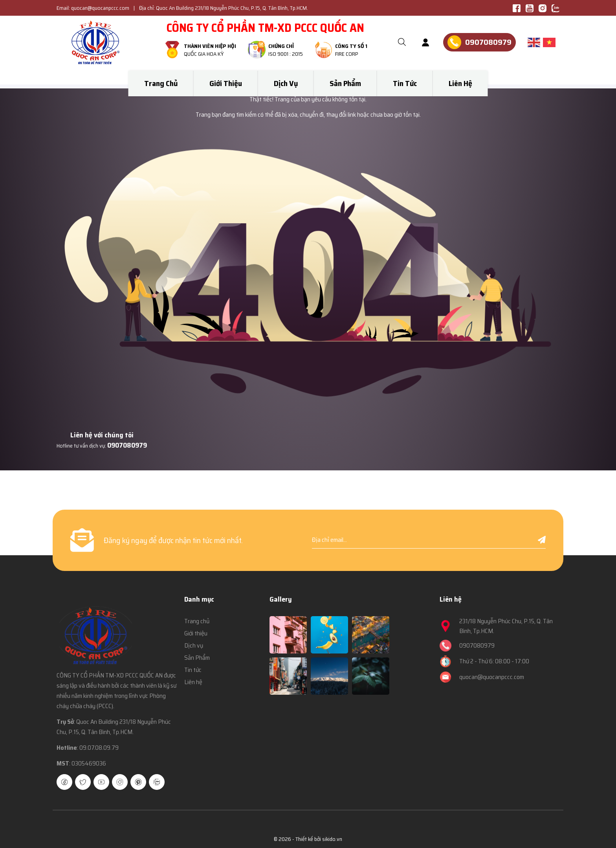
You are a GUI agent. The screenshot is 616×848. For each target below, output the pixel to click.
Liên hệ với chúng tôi (102, 435)
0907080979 (127, 445)
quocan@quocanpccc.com (100, 8)
